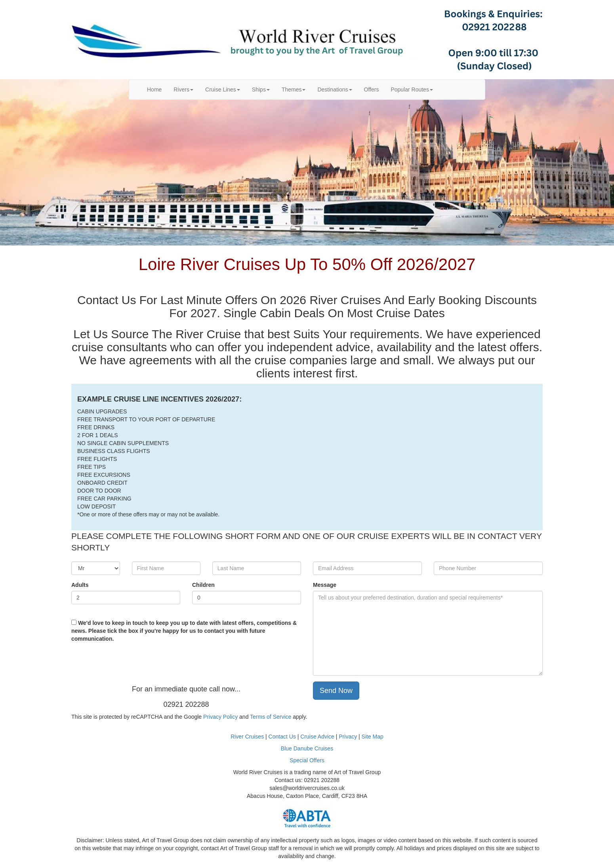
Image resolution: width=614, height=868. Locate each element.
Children (203, 585)
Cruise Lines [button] (223, 89)
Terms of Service (271, 717)
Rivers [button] (183, 89)
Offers (372, 89)
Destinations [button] (335, 89)
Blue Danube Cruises (307, 748)
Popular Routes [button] (412, 89)
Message (325, 585)
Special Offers (307, 760)
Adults (80, 585)
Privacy (349, 737)
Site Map (373, 737)
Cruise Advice (318, 737)
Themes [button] (294, 89)
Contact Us (282, 737)
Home (157, 89)
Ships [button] (261, 89)
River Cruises (247, 737)
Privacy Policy (220, 717)
